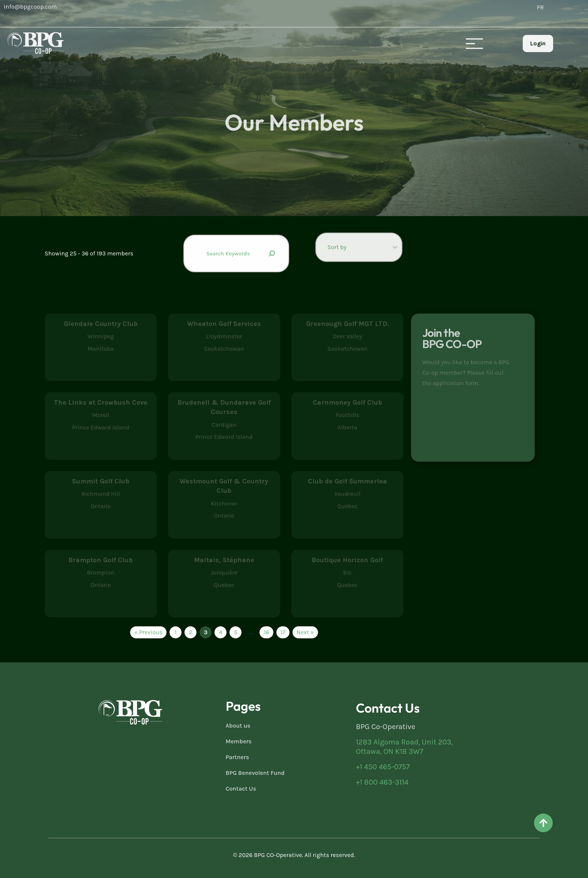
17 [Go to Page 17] (283, 632)
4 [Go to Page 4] (221, 632)
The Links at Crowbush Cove (101, 402)
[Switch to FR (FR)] (540, 8)
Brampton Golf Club (100, 560)
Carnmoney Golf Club (347, 402)
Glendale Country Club (101, 324)
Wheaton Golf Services (224, 324)
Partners (238, 757)
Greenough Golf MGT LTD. (347, 324)
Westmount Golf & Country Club (224, 486)
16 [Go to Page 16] (266, 632)
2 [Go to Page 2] (191, 632)
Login (538, 43)
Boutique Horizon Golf (347, 560)
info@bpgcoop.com (30, 7)
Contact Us (241, 789)
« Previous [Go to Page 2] (148, 632)
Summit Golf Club (101, 481)
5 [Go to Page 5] (236, 632)
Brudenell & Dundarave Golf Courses (224, 407)
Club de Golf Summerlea (347, 481)
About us (238, 726)
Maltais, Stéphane (224, 560)
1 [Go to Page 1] (176, 632)
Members (239, 741)
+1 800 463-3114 (382, 782)
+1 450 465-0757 (383, 767)
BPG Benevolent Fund (255, 773)
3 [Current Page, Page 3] (206, 632)
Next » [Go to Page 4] (305, 632)
